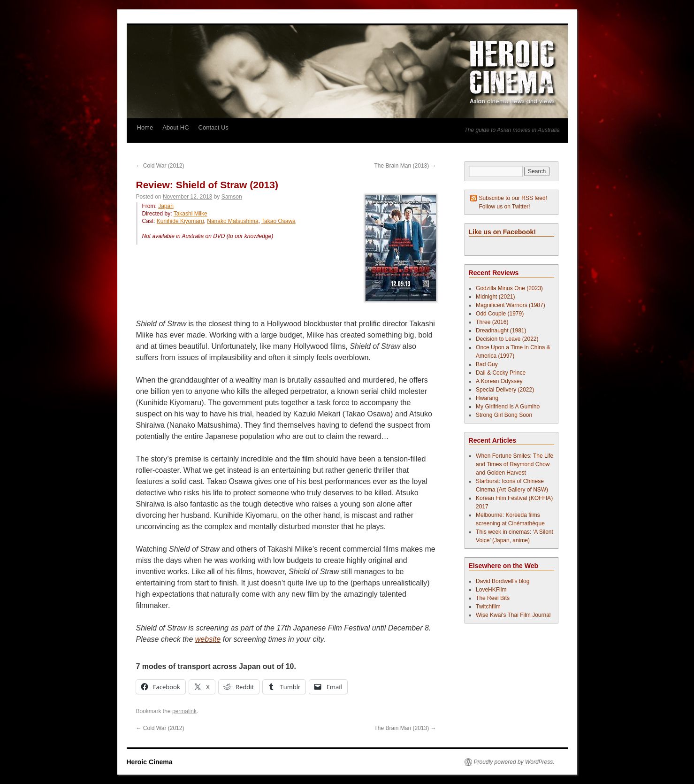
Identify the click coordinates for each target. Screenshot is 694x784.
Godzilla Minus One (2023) (509, 288)
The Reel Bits (493, 598)
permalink (184, 711)
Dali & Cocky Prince (501, 373)
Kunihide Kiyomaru (180, 221)
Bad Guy (487, 364)
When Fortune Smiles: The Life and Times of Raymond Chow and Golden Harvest (515, 464)
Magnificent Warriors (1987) (511, 305)
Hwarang (487, 398)
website (208, 639)
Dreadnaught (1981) (501, 331)
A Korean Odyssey (499, 381)
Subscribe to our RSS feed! (513, 198)
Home (145, 127)
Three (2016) (492, 322)
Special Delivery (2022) (505, 390)
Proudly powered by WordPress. (514, 762)
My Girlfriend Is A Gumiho (508, 407)
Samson (232, 197)
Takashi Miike (191, 214)
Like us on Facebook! (502, 232)
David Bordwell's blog (503, 581)
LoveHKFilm (491, 590)
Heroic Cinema (150, 762)
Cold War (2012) (160, 166)
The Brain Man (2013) (405, 166)
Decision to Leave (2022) (507, 339)
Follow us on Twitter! (505, 207)
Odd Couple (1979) (500, 314)
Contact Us (214, 127)
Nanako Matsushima (233, 221)
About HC (175, 127)
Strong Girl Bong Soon (504, 415)
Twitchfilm (488, 607)
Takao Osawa (278, 221)
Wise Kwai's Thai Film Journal (513, 615)
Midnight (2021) (495, 297)
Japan (166, 206)
